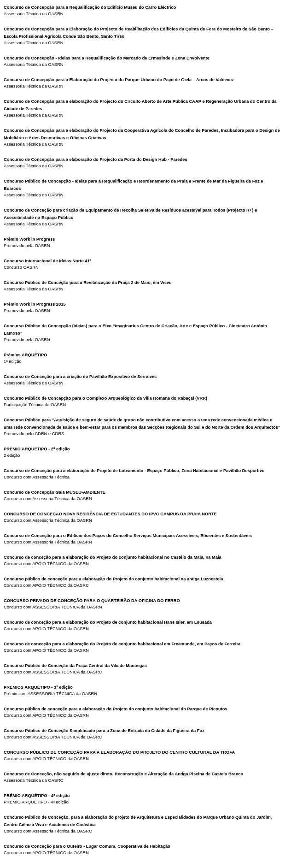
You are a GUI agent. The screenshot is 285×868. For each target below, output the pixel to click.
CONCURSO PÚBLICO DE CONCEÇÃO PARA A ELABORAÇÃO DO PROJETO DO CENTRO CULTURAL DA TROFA (119, 752)
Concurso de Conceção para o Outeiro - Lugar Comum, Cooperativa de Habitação (87, 846)
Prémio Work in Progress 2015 (35, 304)
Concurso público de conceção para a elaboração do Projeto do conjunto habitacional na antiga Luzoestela (113, 579)
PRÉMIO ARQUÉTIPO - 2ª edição (37, 449)
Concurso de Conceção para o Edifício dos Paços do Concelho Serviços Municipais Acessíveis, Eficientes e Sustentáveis (128, 536)
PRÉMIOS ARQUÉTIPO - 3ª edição (38, 687)
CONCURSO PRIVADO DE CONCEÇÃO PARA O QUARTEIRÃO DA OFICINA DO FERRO (92, 601)
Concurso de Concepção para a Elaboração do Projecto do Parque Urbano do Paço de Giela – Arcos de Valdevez (119, 80)
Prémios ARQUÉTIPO (26, 355)
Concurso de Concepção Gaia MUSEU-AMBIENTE (55, 492)
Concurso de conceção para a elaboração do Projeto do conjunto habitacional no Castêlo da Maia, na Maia (113, 557)
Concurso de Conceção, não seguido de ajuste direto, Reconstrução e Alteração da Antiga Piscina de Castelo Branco (123, 774)
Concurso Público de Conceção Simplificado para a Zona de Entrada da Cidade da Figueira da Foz (104, 731)
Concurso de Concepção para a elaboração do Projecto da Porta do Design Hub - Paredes (96, 159)
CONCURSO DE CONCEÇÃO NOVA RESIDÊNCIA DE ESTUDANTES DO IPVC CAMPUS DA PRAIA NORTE (110, 514)
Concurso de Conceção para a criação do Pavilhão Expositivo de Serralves (80, 377)
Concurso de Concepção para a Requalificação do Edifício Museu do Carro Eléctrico (90, 7)
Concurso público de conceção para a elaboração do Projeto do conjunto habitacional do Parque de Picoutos (116, 709)
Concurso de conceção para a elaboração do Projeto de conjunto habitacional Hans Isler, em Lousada (108, 622)
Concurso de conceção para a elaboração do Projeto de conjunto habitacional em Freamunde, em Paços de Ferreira (122, 644)
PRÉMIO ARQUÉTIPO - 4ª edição (37, 796)
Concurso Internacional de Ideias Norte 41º (47, 261)
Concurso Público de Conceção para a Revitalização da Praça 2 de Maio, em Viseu (88, 283)
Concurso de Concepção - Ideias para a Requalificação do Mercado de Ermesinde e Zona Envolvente (107, 58)
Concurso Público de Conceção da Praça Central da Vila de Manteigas (75, 666)
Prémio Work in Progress (29, 239)
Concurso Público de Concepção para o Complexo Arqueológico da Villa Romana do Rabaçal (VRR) (105, 398)
